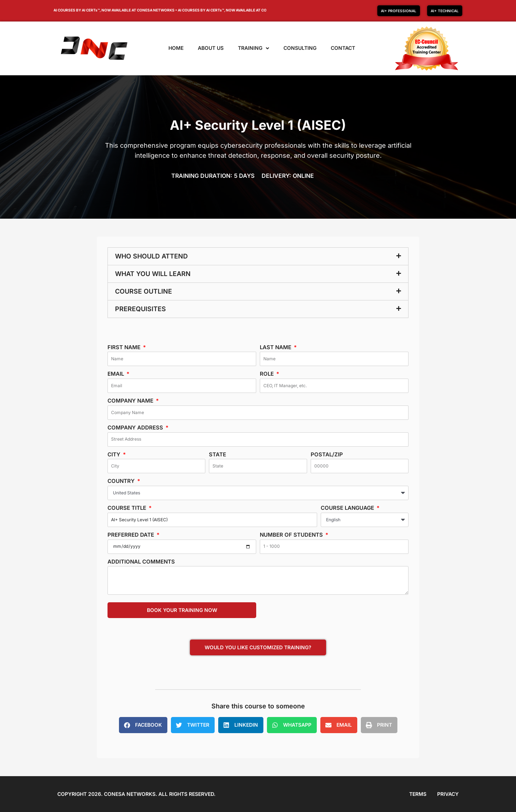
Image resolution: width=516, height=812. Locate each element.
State (218, 454)
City (115, 454)
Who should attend (151, 256)
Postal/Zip (327, 454)
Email (116, 374)
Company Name (131, 401)
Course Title (128, 508)
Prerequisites (140, 309)
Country (122, 481)
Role (267, 374)
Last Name (276, 347)
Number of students (292, 535)
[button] (258, 256)
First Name (125, 347)
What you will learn (153, 274)
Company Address (136, 428)
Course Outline (144, 291)
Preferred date (132, 535)
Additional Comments (141, 562)
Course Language (348, 508)
